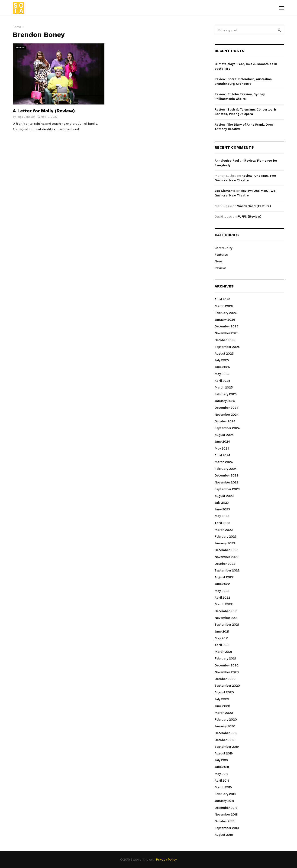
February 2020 (226, 720)
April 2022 (222, 598)
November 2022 (227, 557)
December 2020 (227, 665)
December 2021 (226, 611)
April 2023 (222, 523)
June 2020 (222, 706)
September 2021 (227, 625)
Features (221, 255)
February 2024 (226, 469)
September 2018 (227, 828)
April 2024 (222, 455)
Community (224, 248)
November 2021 (226, 618)
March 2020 (224, 713)
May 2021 (221, 638)
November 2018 (226, 814)
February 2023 (226, 537)
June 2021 (222, 631)
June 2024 (222, 442)
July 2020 (222, 699)
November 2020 (227, 672)
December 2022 (226, 550)
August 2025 (224, 354)
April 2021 (222, 645)
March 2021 (223, 652)
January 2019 (224, 801)
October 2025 (225, 340)
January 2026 (225, 320)
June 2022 (222, 584)
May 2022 (222, 591)
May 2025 (222, 374)
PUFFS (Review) (249, 217)
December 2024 (226, 408)
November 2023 (227, 482)
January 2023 (225, 543)
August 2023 (224, 496)
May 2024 (222, 449)
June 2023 (222, 509)
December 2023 (226, 475)
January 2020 (225, 726)
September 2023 (227, 489)
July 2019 (221, 760)
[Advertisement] (157, 76)
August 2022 (224, 577)
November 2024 (227, 415)
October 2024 (225, 421)
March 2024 (224, 462)
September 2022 (227, 570)
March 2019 (223, 787)
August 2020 (224, 692)
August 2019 (224, 753)
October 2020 (225, 679)
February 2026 (226, 313)
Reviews (21, 48)
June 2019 (222, 767)
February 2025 (226, 394)
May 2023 (222, 516)
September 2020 (227, 686)
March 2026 (224, 306)
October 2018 (225, 821)
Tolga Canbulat (26, 117)
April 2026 (222, 299)
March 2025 (224, 387)
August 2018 (224, 835)
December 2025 (226, 326)
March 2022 (224, 604)
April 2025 (222, 381)
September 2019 (227, 747)
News (219, 261)
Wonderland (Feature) (254, 206)
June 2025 (222, 367)
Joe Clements (225, 191)
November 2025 (227, 333)
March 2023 (224, 530)
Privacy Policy (166, 860)
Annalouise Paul (227, 161)
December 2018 (226, 808)
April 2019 (222, 781)
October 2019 (224, 740)
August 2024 (224, 435)
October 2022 (225, 564)
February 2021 (225, 658)
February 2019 (225, 794)
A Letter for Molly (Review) (44, 111)
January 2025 (225, 401)
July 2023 (222, 503)
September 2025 (227, 347)
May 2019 (221, 774)
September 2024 (227, 428)
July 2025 (222, 360)
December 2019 (226, 733)
